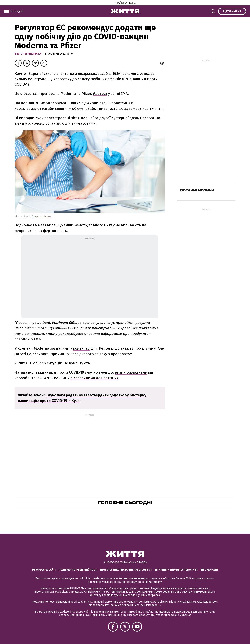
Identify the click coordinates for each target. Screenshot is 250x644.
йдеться (100, 94)
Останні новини (197, 190)
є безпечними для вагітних (95, 378)
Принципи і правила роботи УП (177, 570)
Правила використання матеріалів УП (126, 570)
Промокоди (209, 570)
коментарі (82, 348)
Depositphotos (42, 217)
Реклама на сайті (44, 570)
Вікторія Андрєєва (28, 54)
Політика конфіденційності (78, 570)
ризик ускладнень (131, 372)
